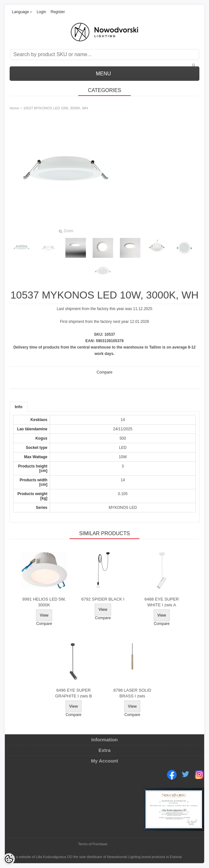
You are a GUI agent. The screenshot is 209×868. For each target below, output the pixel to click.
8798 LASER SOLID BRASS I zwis (132, 693)
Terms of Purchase (93, 844)
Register (58, 12)
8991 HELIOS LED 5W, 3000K (44, 602)
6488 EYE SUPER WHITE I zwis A (162, 602)
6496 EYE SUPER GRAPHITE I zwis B (74, 693)
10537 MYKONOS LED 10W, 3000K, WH (56, 108)
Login (41, 12)
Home (14, 108)
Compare (104, 372)
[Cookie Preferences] (9, 859)
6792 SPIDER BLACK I (103, 599)
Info (19, 407)
